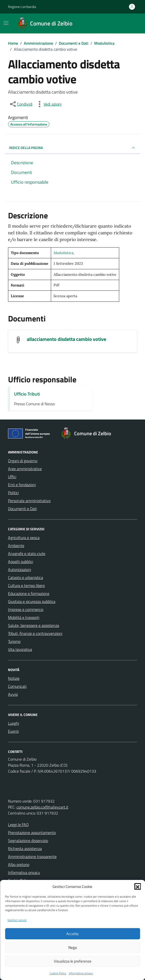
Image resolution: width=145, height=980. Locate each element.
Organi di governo (23, 461)
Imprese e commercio (26, 609)
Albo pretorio (19, 864)
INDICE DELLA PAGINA (73, 148)
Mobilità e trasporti (24, 617)
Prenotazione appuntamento (32, 833)
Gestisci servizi (17, 920)
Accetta (72, 934)
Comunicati (17, 686)
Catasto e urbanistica (26, 577)
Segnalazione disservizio (28, 840)
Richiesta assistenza (25, 848)
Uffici (12, 477)
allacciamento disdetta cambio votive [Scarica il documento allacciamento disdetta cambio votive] (66, 339)
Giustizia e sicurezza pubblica (32, 601)
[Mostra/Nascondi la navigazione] (6, 23)
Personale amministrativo (29, 501)
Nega (73, 947)
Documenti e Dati (22, 509)
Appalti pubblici (21, 561)
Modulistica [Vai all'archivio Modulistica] (63, 253)
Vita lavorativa (20, 649)
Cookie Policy (58, 973)
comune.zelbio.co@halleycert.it (42, 807)
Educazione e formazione (29, 593)
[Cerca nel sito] (131, 23)
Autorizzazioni (20, 569)
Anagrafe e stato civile (27, 554)
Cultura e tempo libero (26, 585)
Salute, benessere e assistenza (34, 625)
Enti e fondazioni (22, 485)
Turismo (14, 641)
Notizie (14, 678)
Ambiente (16, 546)
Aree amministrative (25, 469)
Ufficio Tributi (27, 394)
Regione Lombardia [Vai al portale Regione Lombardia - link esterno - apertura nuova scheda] (22, 7)
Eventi (13, 731)
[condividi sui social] (21, 104)
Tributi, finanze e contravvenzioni (35, 633)
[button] (137, 886)
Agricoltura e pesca (24, 538)
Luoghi (14, 723)
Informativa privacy (81, 973)
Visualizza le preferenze (73, 961)
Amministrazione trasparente (32, 856)
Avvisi (13, 694)
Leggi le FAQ (18, 825)
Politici (13, 493)
